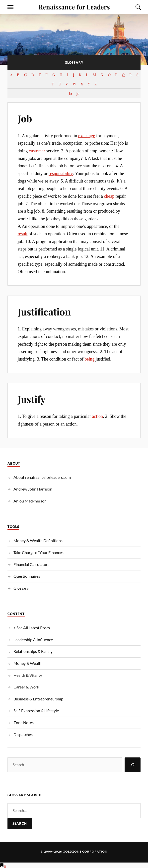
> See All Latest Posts (32, 628)
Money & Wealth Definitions (38, 540)
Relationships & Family (33, 651)
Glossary (21, 588)
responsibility (61, 174)
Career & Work (26, 687)
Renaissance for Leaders (74, 7)
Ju (78, 93)
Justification (44, 312)
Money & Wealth (28, 663)
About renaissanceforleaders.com (42, 477)
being (89, 359)
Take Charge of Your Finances (38, 552)
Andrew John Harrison (33, 489)
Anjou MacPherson (30, 501)
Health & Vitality (28, 675)
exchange (87, 136)
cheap (109, 196)
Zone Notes (24, 722)
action (97, 416)
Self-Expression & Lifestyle (36, 711)
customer (37, 151)
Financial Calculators (31, 564)
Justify (32, 399)
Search (20, 823)
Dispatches (23, 734)
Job (25, 118)
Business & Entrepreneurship (38, 699)
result (23, 234)
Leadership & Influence (33, 640)
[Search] (133, 765)
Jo (70, 93)
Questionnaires (27, 576)
